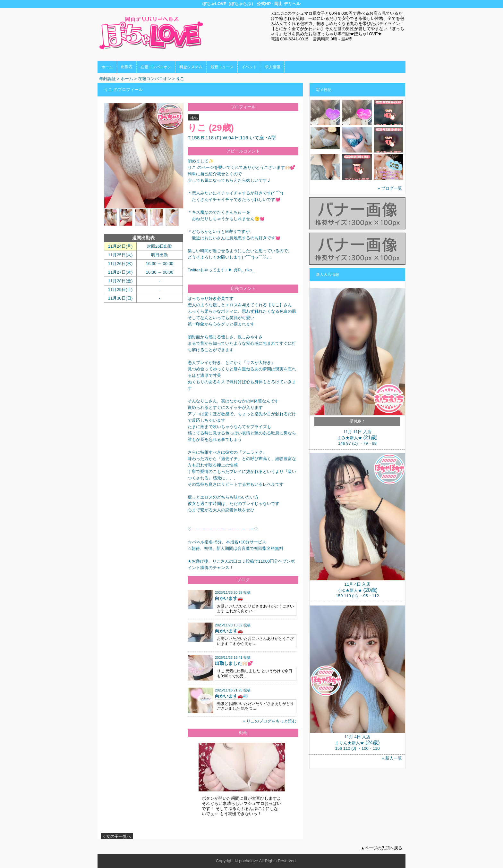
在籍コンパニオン (156, 67)
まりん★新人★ (350, 743)
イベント (249, 67)
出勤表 (127, 67)
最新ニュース (222, 67)
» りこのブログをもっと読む (270, 721)
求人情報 (273, 67)
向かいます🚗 (229, 598)
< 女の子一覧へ (117, 836)
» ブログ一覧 (390, 188)
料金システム (191, 67)
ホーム (107, 67)
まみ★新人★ (350, 438)
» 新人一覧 (392, 758)
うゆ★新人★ (350, 590)
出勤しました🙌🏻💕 (234, 663)
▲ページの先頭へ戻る (381, 848)
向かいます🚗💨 (232, 696)
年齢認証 (107, 79)
